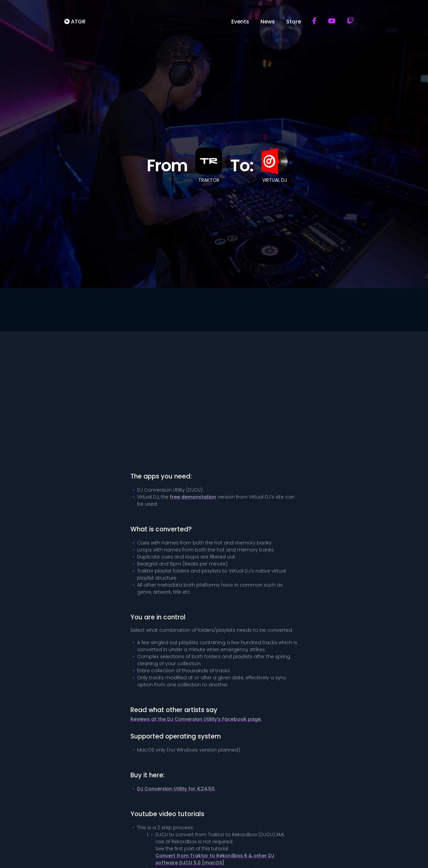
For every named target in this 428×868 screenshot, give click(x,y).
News (268, 21)
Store (294, 21)
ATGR (75, 21)
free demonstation (193, 497)
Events (240, 21)
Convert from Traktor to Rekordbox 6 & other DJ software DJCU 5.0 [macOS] (215, 859)
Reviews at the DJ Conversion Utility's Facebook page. (196, 719)
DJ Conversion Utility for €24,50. (176, 789)
